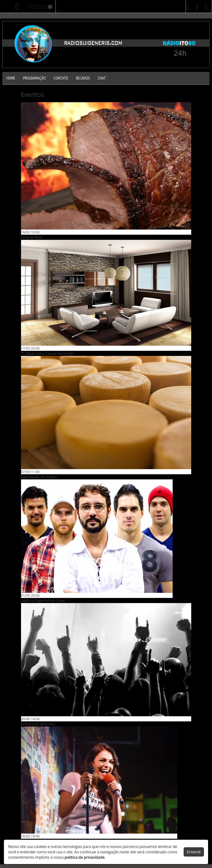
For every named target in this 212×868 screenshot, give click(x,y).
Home (11, 78)
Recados (83, 78)
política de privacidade (85, 857)
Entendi (194, 852)
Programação (34, 78)
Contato (61, 78)
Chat (102, 78)
